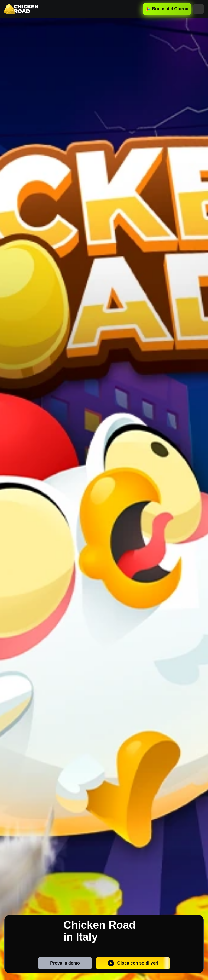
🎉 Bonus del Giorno (167, 9)
